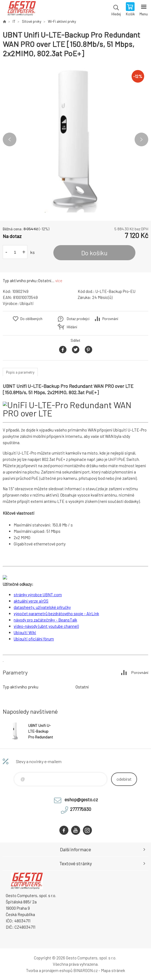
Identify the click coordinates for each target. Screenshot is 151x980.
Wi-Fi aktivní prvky (62, 21)
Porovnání (110, 319)
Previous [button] (10, 139)
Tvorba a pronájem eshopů (49, 970)
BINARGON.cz (85, 970)
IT (14, 21)
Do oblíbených (31, 319)
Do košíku (94, 253)
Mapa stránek (113, 970)
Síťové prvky (32, 21)
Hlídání (72, 327)
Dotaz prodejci (78, 319)
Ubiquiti (27, 303)
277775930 (81, 809)
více (59, 281)
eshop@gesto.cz (81, 799)
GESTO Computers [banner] (21, 10)
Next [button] (141, 139)
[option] (75, 139)
